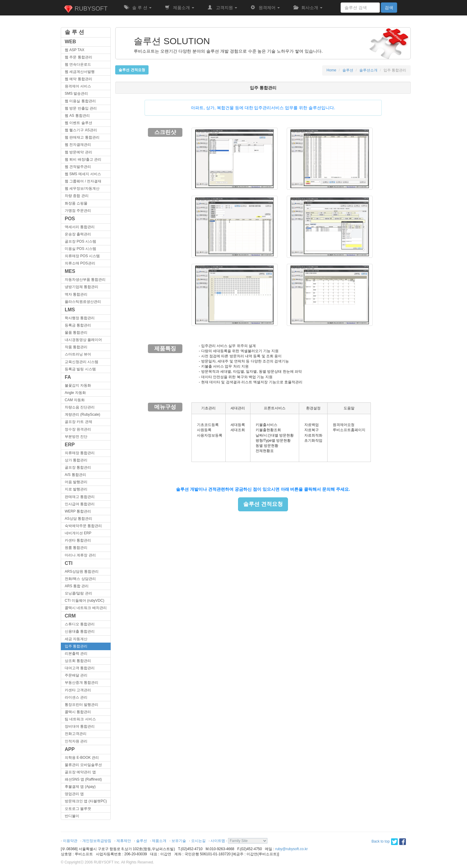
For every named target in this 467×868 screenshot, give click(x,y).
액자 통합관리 (76, 294)
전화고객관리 (76, 734)
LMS (70, 310)
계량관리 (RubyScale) (82, 414)
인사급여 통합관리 (80, 504)
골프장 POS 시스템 (80, 241)
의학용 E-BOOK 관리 (82, 758)
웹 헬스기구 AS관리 (81, 130)
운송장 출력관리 (78, 234)
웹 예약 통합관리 (78, 79)
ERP (70, 445)
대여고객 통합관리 (80, 668)
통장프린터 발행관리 (82, 705)
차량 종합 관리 (77, 196)
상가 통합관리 (76, 460)
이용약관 (70, 841)
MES (70, 271)
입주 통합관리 (76, 646)
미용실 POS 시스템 (80, 249)
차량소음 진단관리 (80, 407)
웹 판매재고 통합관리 (82, 137)
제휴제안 (124, 841)
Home (331, 70)
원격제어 (265, 8)
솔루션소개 (368, 70)
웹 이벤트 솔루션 (78, 123)
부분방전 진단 (76, 437)
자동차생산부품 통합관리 (85, 280)
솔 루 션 (138, 8)
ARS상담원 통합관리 (82, 572)
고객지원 (222, 8)
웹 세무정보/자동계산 (82, 188)
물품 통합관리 (76, 332)
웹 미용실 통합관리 (80, 101)
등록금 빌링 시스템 (80, 369)
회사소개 (308, 8)
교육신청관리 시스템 (82, 362)
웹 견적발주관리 (78, 167)
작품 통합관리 (76, 347)
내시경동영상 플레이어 (83, 340)
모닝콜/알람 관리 (78, 593)
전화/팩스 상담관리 (80, 579)
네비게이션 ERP (78, 533)
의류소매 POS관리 (80, 263)
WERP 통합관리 (78, 511)
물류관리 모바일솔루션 (83, 765)
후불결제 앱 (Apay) (80, 787)
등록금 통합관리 (78, 325)
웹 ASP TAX (75, 50)
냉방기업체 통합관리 (82, 287)
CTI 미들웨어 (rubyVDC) (85, 601)
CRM (70, 616)
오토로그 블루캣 (78, 809)
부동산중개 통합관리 (82, 683)
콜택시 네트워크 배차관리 (86, 608)
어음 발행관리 (76, 482)
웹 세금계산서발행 (80, 72)
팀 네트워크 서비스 (80, 719)
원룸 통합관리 (76, 548)
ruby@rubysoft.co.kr (292, 849)
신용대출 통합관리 (80, 631)
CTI (69, 563)
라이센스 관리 (76, 697)
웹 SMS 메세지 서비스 (83, 174)
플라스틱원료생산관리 (83, 302)
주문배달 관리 (76, 675)
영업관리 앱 (74, 794)
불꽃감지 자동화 (78, 385)
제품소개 (180, 8)
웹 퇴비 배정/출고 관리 (83, 159)
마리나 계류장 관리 (80, 555)
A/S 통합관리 (75, 475)
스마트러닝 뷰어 (78, 354)
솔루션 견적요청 (263, 504)
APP (70, 749)
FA (68, 377)
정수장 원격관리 (78, 429)
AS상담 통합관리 (78, 519)
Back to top (380, 841)
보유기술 (179, 841)
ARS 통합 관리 (77, 586)
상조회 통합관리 (78, 661)
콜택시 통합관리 (78, 712)
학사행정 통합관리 (80, 318)
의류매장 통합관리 (80, 453)
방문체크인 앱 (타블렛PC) (86, 801)
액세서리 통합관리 (80, 227)
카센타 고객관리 (78, 690)
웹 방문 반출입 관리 (81, 108)
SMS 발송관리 (76, 93)
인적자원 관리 (76, 741)
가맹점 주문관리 (78, 211)
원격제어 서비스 (78, 86)
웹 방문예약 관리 (78, 152)
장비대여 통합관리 (80, 726)
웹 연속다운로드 (78, 64)
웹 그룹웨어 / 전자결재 (83, 181)
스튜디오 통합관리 (80, 624)
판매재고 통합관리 (80, 497)
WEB (70, 42)
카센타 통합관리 (78, 540)
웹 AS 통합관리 (77, 116)
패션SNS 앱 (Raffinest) (83, 779)
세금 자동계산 (76, 639)
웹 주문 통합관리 (78, 57)
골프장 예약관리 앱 (80, 772)
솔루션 (348, 70)
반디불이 (72, 816)
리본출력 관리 (76, 653)
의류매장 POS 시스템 (82, 256)
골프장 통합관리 (78, 467)
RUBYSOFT (86, 9)
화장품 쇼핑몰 (76, 203)
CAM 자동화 (75, 400)
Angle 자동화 (75, 393)
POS (70, 219)
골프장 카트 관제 (78, 422)
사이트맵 (218, 841)
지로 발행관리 (76, 489)
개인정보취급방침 (97, 841)
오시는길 (198, 841)
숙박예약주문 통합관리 (83, 526)
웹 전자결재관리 (78, 145)
